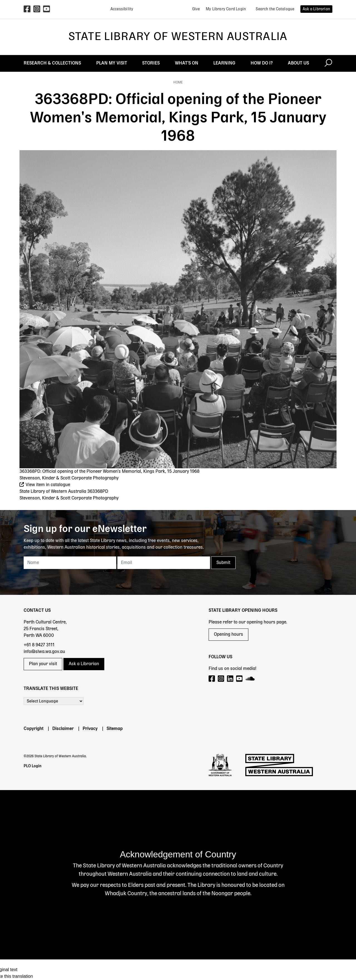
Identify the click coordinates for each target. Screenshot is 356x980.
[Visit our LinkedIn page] (230, 679)
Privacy (90, 729)
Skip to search (0, 0)
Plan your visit (43, 664)
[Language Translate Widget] (54, 701)
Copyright (34, 729)
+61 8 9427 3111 (39, 645)
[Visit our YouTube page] (240, 679)
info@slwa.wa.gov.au (44, 652)
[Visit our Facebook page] (212, 679)
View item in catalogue (45, 485)
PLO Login (33, 766)
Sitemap (115, 729)
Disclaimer (63, 729)
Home (178, 83)
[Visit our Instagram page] (221, 679)
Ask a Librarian (84, 664)
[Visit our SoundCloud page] (250, 679)
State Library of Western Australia (178, 37)
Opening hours (228, 635)
